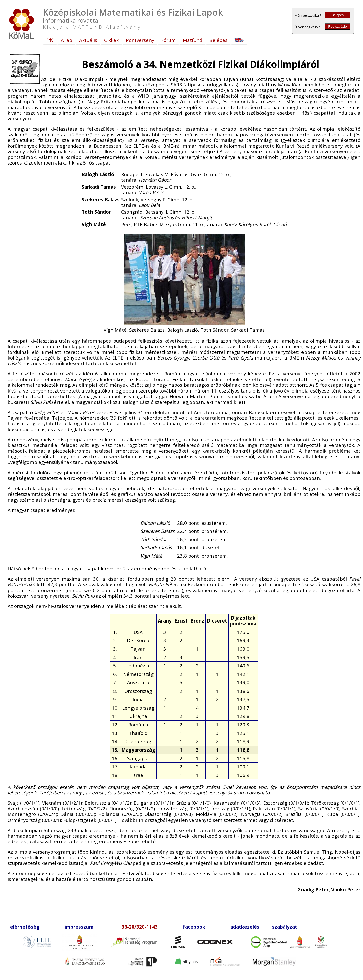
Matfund (193, 40)
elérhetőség (25, 927)
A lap (66, 40)
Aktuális (88, 40)
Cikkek (111, 40)
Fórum (168, 40)
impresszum (79, 927)
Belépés (338, 15)
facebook (194, 927)
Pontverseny (140, 40)
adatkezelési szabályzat (264, 927)
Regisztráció (337, 27)
